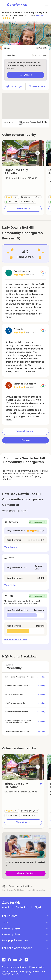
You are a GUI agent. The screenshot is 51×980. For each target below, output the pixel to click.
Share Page (14, 86)
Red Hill (27, 886)
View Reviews (11, 547)
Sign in (39, 907)
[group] (23, 153)
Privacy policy (37, 967)
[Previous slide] (9, 153)
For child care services (17, 948)
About (6, 907)
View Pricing (10, 585)
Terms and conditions (14, 967)
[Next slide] (38, 153)
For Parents (10, 916)
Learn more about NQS (16, 639)
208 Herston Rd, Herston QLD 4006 (21, 178)
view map (40, 15)
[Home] (4, 886)
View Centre (23, 209)
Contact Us (22, 907)
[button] (8, 163)
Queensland (14, 886)
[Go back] (4, 4)
